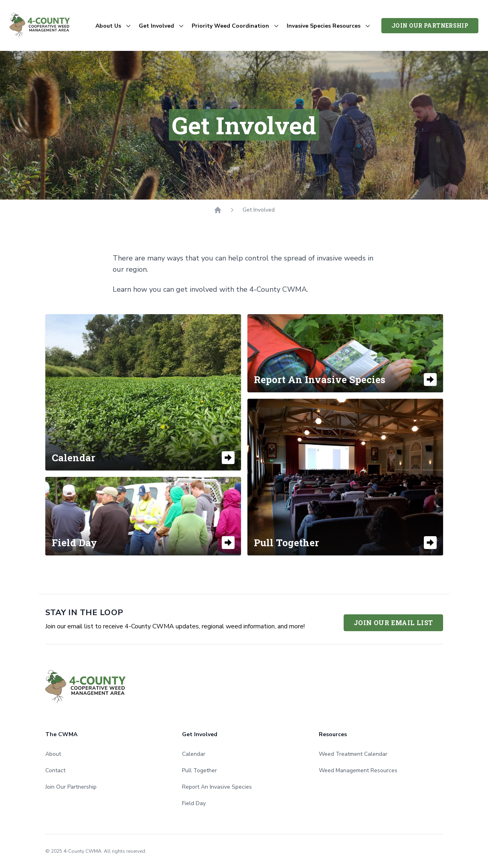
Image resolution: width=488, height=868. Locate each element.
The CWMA (61, 734)
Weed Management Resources (358, 770)
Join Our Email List (393, 623)
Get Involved (200, 734)
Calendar (194, 754)
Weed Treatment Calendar (353, 754)
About (53, 754)
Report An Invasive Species (217, 787)
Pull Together (199, 770)
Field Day (194, 803)
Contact (55, 770)
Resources (333, 734)
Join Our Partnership (430, 25)
